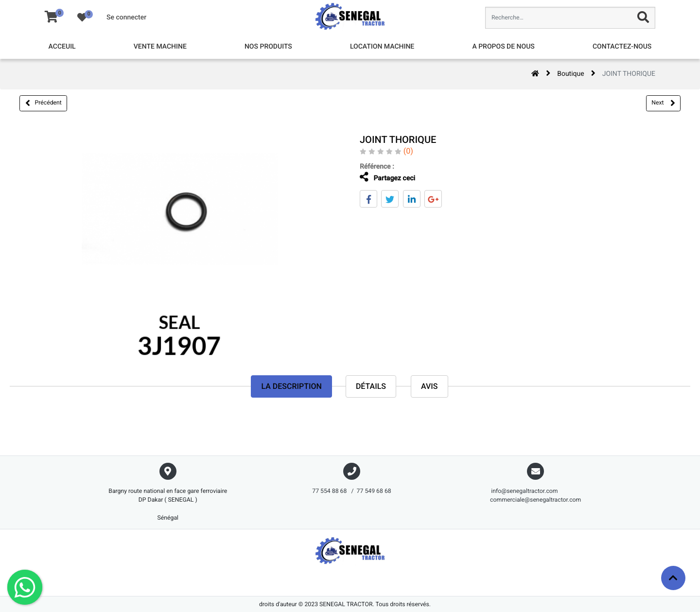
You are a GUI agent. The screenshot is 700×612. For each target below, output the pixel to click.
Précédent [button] (44, 103)
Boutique (571, 74)
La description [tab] (291, 386)
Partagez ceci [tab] (385, 177)
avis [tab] (429, 386)
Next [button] (663, 103)
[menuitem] (62, 47)
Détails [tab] (371, 386)
